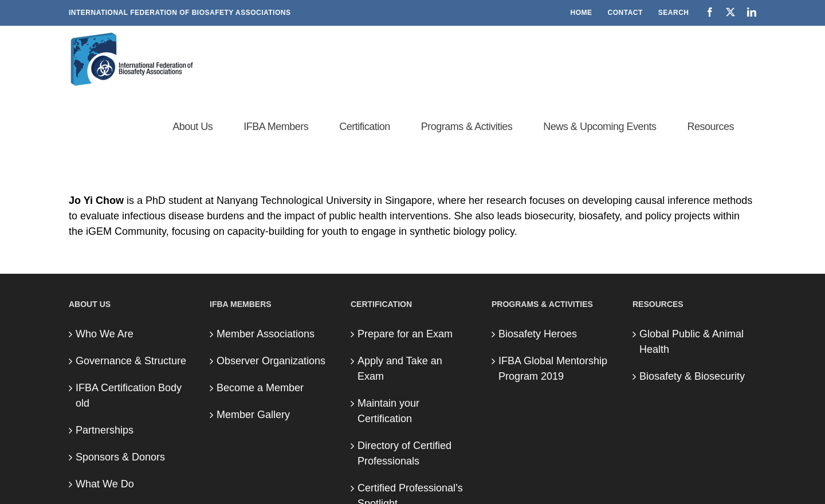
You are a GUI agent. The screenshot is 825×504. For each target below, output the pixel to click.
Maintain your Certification (388, 411)
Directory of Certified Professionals (404, 453)
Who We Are (105, 334)
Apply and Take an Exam (400, 369)
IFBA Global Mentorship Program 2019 (553, 369)
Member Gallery (253, 415)
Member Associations (266, 334)
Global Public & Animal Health (692, 342)
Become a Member (260, 388)
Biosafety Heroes (538, 334)
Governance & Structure (131, 361)
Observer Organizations (271, 361)
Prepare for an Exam (405, 334)
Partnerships (105, 430)
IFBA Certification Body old (129, 395)
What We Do (105, 484)
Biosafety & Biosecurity (692, 376)
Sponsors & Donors (120, 457)
